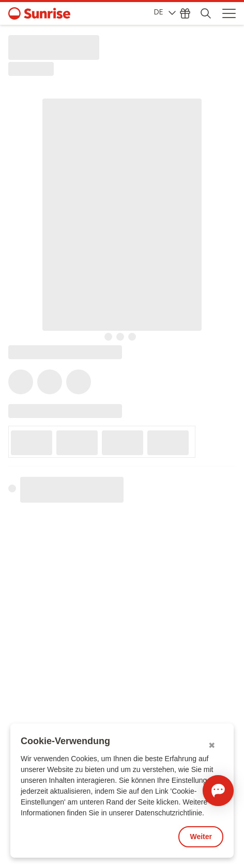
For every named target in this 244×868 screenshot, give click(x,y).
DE (165, 12)
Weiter (201, 837)
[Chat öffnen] (218, 791)
